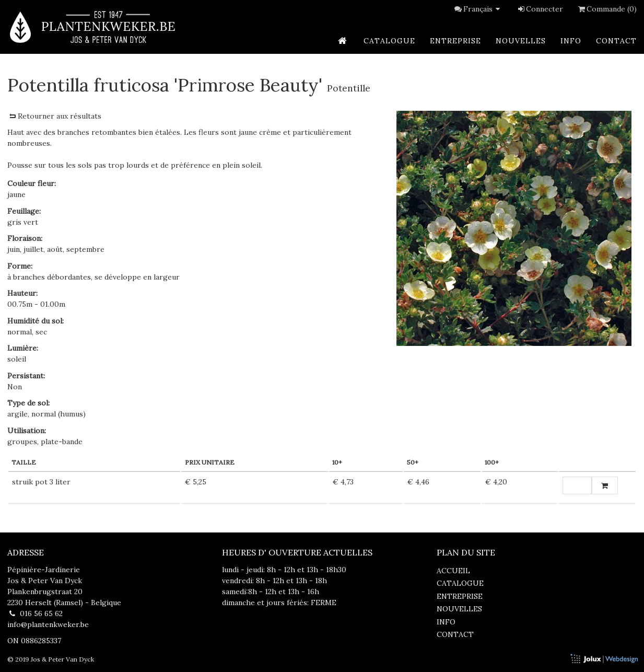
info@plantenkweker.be (48, 624)
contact (616, 41)
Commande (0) (606, 9)
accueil (453, 571)
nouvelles (521, 41)
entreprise (455, 41)
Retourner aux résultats (54, 116)
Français (483, 9)
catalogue (389, 41)
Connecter (540, 9)
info (571, 41)
